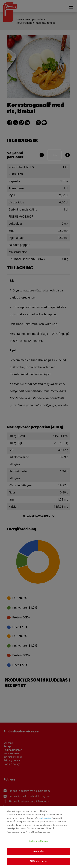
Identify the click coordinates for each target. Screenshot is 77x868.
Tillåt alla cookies (38, 861)
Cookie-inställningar (39, 841)
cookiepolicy (45, 818)
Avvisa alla (38, 851)
